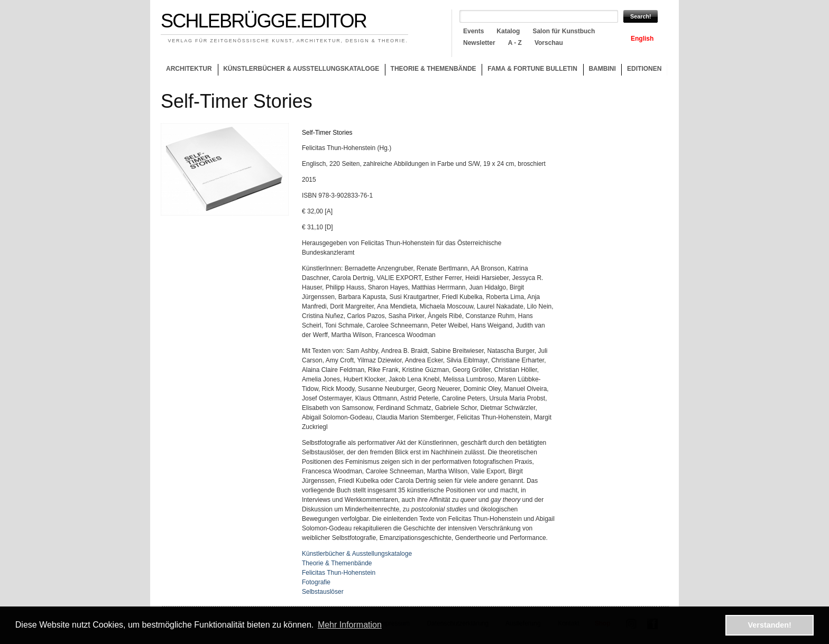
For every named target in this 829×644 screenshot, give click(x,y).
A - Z (515, 43)
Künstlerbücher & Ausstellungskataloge (301, 69)
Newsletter (479, 43)
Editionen (644, 69)
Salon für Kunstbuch (564, 31)
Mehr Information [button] (350, 625)
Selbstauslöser (323, 592)
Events (473, 31)
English (642, 39)
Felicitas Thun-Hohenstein (339, 573)
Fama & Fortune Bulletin (532, 69)
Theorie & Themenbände (431, 70)
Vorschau (549, 43)
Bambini (602, 69)
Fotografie (316, 582)
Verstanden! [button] (770, 625)
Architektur (189, 69)
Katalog (508, 31)
